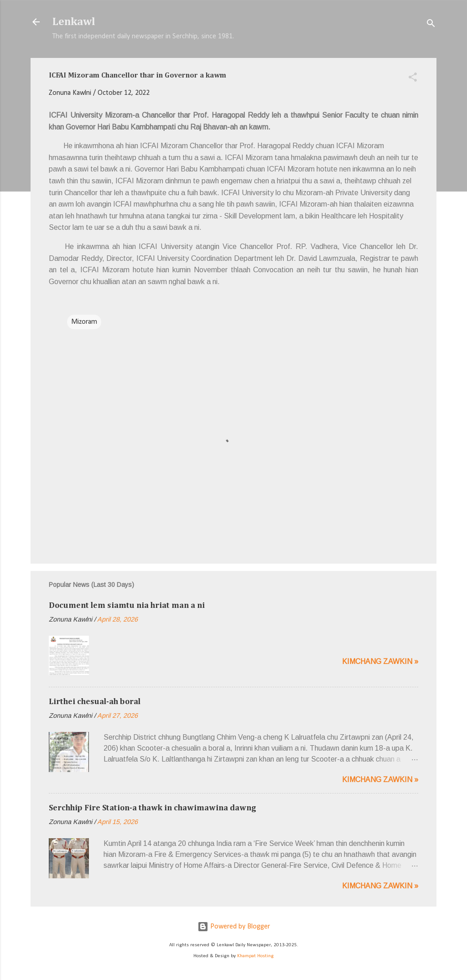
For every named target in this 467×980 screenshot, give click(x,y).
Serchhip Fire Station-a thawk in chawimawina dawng (153, 808)
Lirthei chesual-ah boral (95, 702)
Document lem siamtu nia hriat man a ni (127, 606)
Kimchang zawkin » (380, 661)
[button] (413, 79)
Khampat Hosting (255, 956)
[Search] (431, 25)
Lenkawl (74, 22)
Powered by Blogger (234, 927)
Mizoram (84, 322)
